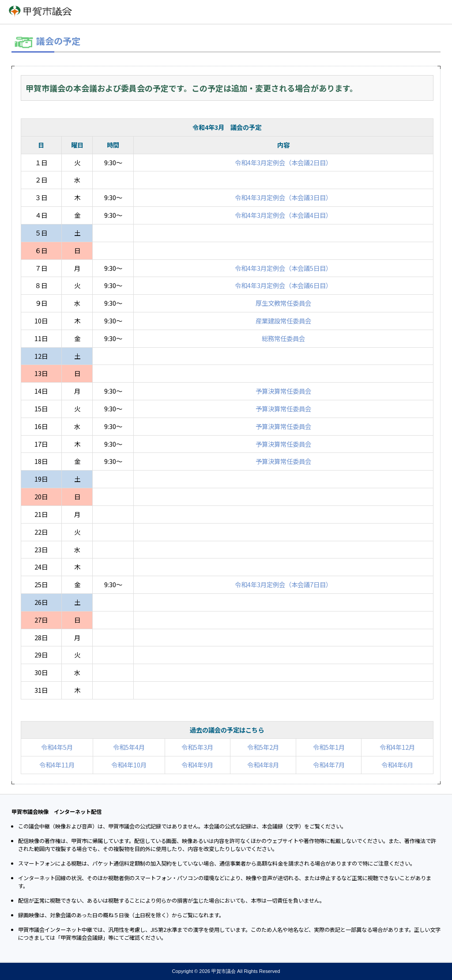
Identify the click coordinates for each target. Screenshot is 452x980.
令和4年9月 (197, 765)
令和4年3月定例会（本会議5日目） (283, 268)
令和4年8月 (263, 765)
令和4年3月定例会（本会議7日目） (283, 584)
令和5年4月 (129, 747)
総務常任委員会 (283, 338)
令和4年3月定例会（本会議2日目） (283, 162)
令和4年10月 (129, 765)
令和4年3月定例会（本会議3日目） (283, 197)
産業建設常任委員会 (283, 321)
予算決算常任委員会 (283, 391)
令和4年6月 (397, 765)
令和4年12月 (397, 747)
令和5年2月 (263, 747)
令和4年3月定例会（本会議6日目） (283, 285)
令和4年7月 (329, 765)
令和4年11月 (57, 765)
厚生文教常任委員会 (283, 303)
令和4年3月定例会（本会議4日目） (283, 215)
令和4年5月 (57, 747)
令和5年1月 (329, 747)
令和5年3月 (197, 747)
